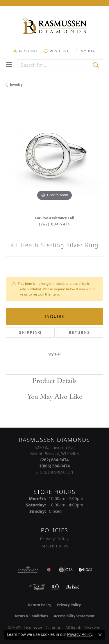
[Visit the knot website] (73, 587)
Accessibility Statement (74, 616)
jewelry (16, 84)
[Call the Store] (55, 460)
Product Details (54, 382)
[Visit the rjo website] (55, 587)
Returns (79, 332)
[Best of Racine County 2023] (49, 570)
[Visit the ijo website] (85, 570)
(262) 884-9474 (54, 224)
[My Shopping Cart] (86, 51)
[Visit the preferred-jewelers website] (37, 587)
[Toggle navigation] (9, 65)
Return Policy (54, 546)
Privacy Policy (54, 539)
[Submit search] (96, 65)
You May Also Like (55, 398)
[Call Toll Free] (55, 466)
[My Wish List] (56, 51)
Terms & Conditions (31, 616)
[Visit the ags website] (28, 570)
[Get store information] (54, 472)
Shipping (30, 332)
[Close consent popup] (100, 635)
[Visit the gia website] (66, 570)
